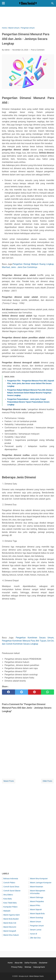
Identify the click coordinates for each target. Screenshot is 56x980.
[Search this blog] (52, 3)
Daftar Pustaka (31, 963)
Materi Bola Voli (10, 923)
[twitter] (22, 692)
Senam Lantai (36, 930)
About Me (19, 963)
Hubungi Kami (39, 967)
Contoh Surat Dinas (11, 887)
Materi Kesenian (37, 887)
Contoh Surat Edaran (12, 891)
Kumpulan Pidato (10, 907)
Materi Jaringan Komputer (41, 883)
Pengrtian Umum (37, 926)
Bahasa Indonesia (11, 879)
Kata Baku (8, 899)
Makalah (7, 911)
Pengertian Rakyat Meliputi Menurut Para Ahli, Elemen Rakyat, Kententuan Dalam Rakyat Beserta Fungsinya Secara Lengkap (30, 393)
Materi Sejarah (36, 910)
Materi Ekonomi (10, 927)
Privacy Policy (17, 967)
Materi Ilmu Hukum (11, 935)
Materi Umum (36, 922)
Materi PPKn (35, 905)
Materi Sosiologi (36, 918)
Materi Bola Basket (11, 919)
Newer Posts (9, 781)
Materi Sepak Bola (37, 914)
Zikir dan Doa (35, 938)
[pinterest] (35, 692)
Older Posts (47, 781)
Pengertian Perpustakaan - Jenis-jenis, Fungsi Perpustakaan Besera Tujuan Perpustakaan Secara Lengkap (28, 402)
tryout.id (33, 934)
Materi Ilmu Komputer (39, 879)
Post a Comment (38, 50)
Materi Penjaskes (37, 901)
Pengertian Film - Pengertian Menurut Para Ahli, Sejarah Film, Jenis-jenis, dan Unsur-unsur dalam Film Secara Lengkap (31, 383)
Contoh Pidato (9, 883)
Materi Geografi (10, 931)
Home (10, 963)
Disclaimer (43, 963)
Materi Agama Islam (12, 915)
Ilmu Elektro (8, 895)
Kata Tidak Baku (10, 903)
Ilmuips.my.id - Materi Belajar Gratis (31, 976)
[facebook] (8, 692)
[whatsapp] (48, 692)
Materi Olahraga (37, 897)
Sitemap (28, 967)
